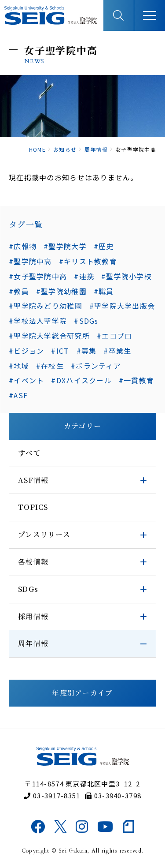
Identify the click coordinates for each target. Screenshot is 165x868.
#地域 (19, 366)
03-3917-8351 (52, 795)
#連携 (84, 276)
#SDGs (86, 321)
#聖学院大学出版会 (122, 306)
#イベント (26, 380)
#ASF (18, 395)
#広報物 (23, 246)
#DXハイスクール (81, 380)
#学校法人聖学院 (38, 321)
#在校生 (50, 366)
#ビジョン (26, 351)
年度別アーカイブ (82, 693)
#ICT (60, 351)
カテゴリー (82, 426)
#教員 (19, 291)
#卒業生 (117, 351)
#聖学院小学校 (126, 276)
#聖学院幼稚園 (61, 291)
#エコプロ (114, 336)
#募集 (87, 351)
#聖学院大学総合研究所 (49, 336)
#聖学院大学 (65, 246)
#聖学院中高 (30, 261)
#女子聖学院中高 (38, 276)
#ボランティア (96, 366)
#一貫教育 (136, 380)
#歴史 (104, 246)
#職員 (104, 291)
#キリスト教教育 (88, 261)
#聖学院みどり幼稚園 (46, 306)
